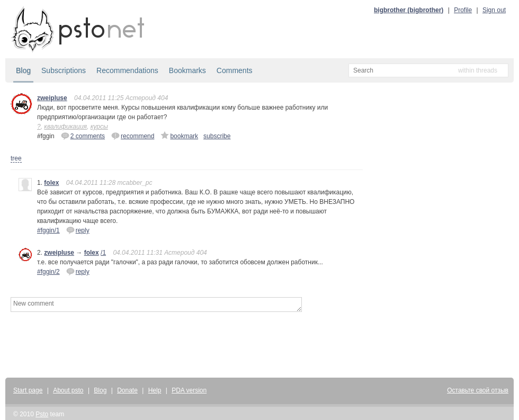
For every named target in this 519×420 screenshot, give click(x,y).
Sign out (494, 10)
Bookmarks (187, 70)
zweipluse (52, 98)
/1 (103, 253)
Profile (463, 10)
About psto (68, 390)
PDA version (189, 390)
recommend (133, 136)
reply (78, 230)
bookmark (179, 136)
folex (51, 183)
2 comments (83, 136)
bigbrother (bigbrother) (409, 10)
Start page (28, 390)
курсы (99, 127)
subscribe (217, 136)
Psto (42, 414)
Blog (23, 70)
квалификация (65, 127)
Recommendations (127, 70)
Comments (235, 70)
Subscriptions (64, 70)
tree (16, 158)
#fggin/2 (48, 272)
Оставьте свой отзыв (478, 390)
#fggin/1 (48, 230)
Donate (127, 390)
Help (155, 390)
